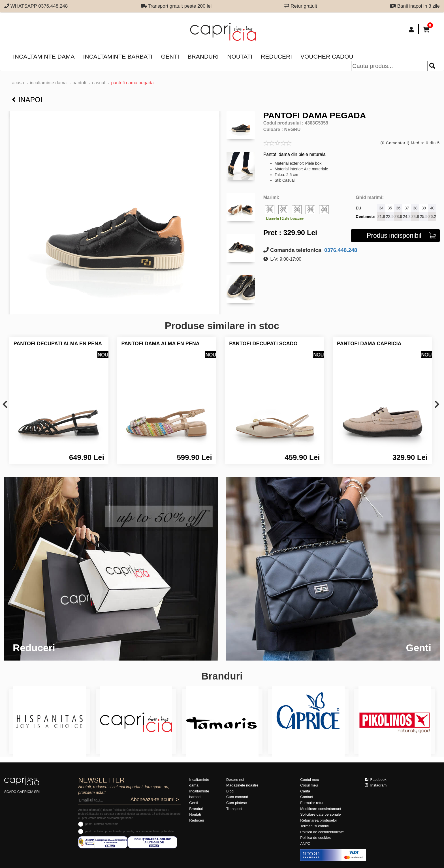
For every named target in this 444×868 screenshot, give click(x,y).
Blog (230, 791)
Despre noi (235, 780)
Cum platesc (236, 803)
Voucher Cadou (327, 56)
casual (99, 83)
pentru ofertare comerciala (102, 824)
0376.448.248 (340, 250)
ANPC (305, 844)
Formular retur (312, 803)
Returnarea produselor (319, 820)
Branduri (203, 56)
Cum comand (237, 797)
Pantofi (79, 83)
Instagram (376, 785)
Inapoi (27, 100)
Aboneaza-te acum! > (155, 800)
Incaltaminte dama (44, 56)
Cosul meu (309, 785)
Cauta (305, 791)
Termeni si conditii (315, 826)
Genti (170, 56)
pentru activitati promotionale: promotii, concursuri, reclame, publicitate (129, 831)
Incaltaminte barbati (118, 56)
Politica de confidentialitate (322, 832)
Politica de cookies (315, 838)
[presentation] (5, 405)
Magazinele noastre (242, 785)
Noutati (240, 56)
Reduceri (276, 56)
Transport (234, 809)
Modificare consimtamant (321, 809)
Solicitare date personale (320, 814)
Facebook (376, 780)
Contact (307, 797)
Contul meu (309, 780)
